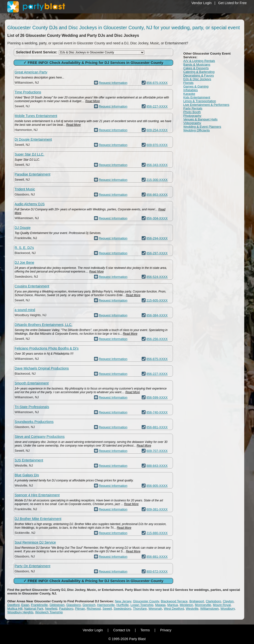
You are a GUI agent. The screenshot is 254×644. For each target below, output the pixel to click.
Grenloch (89, 605)
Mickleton (186, 605)
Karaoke (189, 94)
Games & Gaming (196, 86)
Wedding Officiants (196, 130)
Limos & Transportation (200, 101)
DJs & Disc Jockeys (197, 79)
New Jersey (123, 601)
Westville (192, 609)
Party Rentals (193, 108)
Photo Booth (192, 112)
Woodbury (228, 609)
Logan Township (142, 605)
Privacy (166, 630)
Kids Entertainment (197, 97)
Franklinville (39, 605)
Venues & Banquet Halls (200, 119)
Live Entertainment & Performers (206, 105)
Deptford (13, 605)
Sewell (107, 609)
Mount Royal (222, 605)
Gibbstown (57, 605)
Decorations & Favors (198, 75)
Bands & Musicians (197, 64)
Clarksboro (213, 601)
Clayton (228, 601)
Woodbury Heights (20, 612)
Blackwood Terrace (174, 601)
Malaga (160, 605)
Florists (188, 83)
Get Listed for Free (232, 3)
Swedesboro (122, 609)
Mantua (173, 605)
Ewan (25, 605)
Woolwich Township (49, 612)
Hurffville (123, 605)
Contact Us (122, 630)
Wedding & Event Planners (202, 127)
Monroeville (203, 605)
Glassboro (73, 605)
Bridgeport (197, 601)
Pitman (80, 609)
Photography (192, 116)
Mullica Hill (15, 609)
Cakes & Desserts (196, 68)
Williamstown (210, 609)
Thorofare (140, 609)
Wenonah (155, 609)
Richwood (94, 609)
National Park (34, 609)
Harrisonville (106, 605)
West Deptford (174, 609)
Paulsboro (66, 609)
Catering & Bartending (199, 72)
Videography (192, 123)
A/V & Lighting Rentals (199, 61)
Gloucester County (146, 601)
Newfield (51, 609)
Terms (145, 630)
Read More (92, 101)
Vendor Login (202, 3)
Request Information (113, 83)
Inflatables (190, 90)
